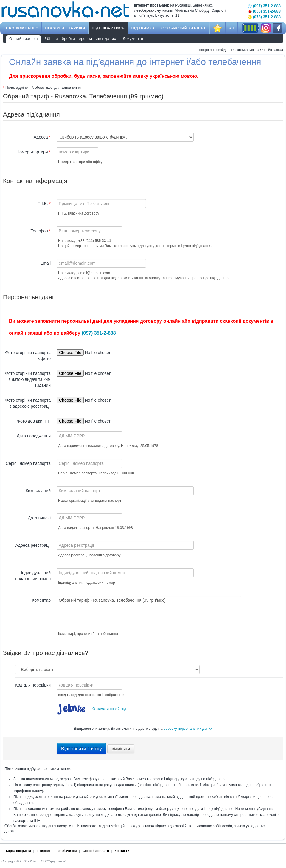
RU (232, 28)
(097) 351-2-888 (264, 6)
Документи (133, 39)
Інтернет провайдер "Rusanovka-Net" (227, 50)
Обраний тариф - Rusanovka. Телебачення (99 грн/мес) (149, 612)
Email (45, 263)
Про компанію (22, 28)
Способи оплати (96, 851)
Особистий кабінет (184, 28)
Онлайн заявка (24, 39)
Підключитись (108, 28)
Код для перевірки (33, 685)
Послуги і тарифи (65, 28)
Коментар (41, 600)
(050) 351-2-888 (264, 11)
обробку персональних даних (188, 729)
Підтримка (143, 28)
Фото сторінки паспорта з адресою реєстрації (28, 403)
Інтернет (43, 851)
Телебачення (66, 851)
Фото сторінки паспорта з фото (28, 355)
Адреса (42, 137)
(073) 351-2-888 (264, 17)
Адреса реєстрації (33, 545)
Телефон (41, 231)
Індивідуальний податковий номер (33, 576)
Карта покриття (18, 851)
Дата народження (34, 436)
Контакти (122, 851)
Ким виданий (38, 491)
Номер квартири (34, 152)
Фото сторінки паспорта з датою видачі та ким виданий (28, 379)
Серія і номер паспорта (28, 463)
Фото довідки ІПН (34, 421)
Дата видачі (39, 518)
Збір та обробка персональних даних (80, 39)
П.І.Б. (44, 204)
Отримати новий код (109, 709)
